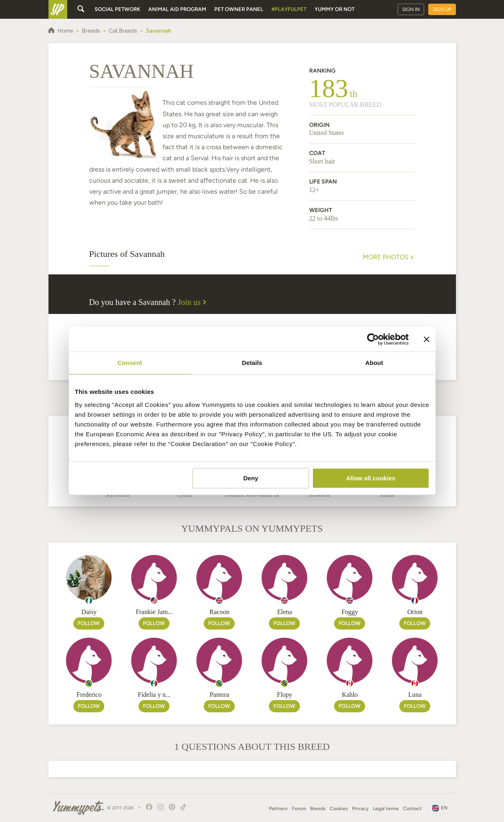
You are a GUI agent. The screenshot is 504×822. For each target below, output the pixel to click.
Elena (284, 612)
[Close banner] (427, 339)
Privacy (360, 809)
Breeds (318, 809)
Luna (415, 695)
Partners (278, 809)
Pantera (219, 695)
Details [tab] (252, 363)
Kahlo (350, 695)
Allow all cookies (371, 478)
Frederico (89, 695)
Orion (415, 612)
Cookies (339, 809)
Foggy (350, 612)
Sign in (411, 9)
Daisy (89, 612)
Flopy (285, 695)
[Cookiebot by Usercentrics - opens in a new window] (373, 339)
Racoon (219, 612)
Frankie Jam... (154, 612)
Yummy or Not (335, 9)
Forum (299, 809)
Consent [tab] (130, 363)
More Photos (389, 257)
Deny (251, 478)
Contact (412, 809)
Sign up (442, 9)
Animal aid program (177, 9)
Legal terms (386, 809)
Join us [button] (193, 302)
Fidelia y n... (154, 695)
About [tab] (374, 363)
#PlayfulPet (289, 9)
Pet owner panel (239, 9)
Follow (89, 623)
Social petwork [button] (117, 9)
